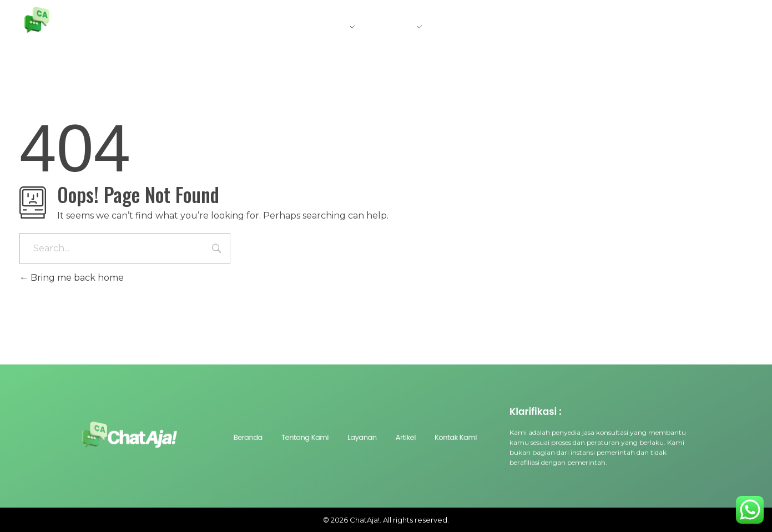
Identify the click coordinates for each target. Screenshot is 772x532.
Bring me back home (72, 278)
